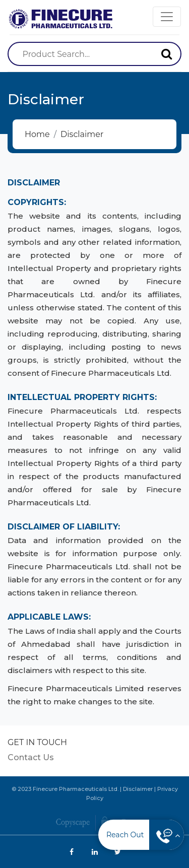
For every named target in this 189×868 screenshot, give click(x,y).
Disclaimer (138, 789)
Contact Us (31, 757)
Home (37, 134)
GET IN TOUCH (37, 742)
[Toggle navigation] (167, 17)
